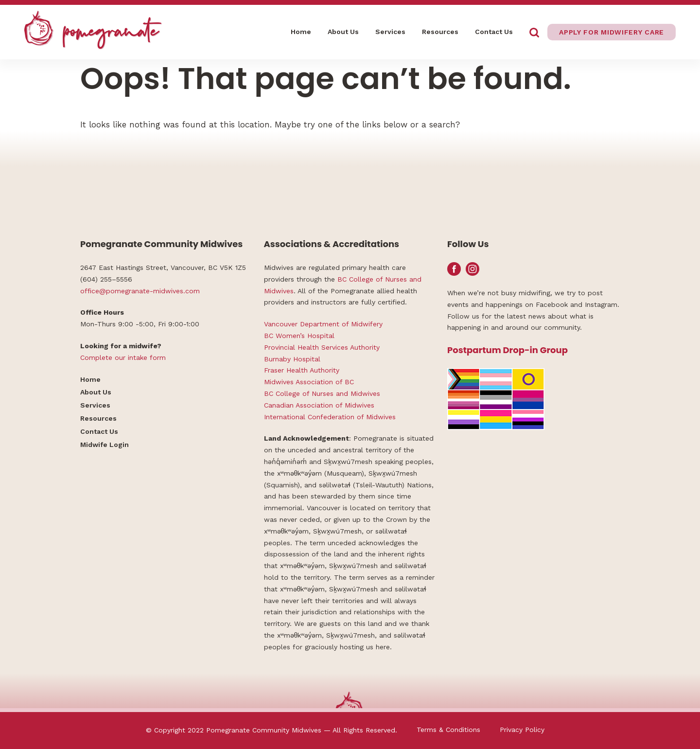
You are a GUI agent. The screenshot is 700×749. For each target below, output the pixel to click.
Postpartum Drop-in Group (507, 350)
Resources (440, 32)
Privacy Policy (522, 730)
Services (390, 32)
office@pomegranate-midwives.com (140, 291)
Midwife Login (105, 445)
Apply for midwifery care (612, 32)
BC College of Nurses (372, 279)
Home (301, 32)
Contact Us (494, 32)
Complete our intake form (123, 357)
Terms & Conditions (448, 730)
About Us (343, 32)
